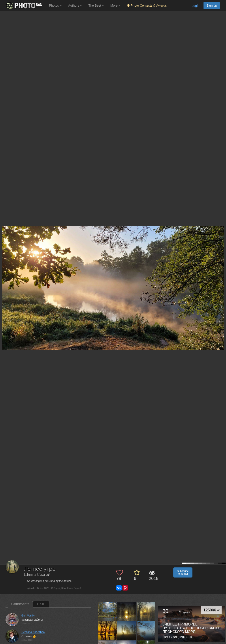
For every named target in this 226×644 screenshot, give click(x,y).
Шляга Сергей (37, 575)
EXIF (41, 604)
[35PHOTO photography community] (24, 6)
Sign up (212, 6)
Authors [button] (75, 6)
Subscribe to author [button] (183, 572)
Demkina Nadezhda (33, 632)
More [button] (115, 6)
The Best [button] (96, 6)
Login (195, 6)
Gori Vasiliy (28, 616)
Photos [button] (55, 6)
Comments (20, 604)
